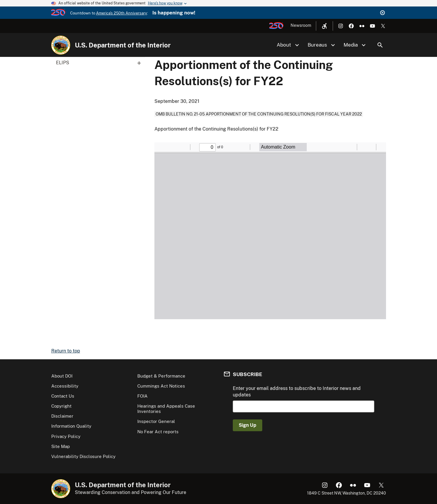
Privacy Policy (66, 436)
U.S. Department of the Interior (123, 45)
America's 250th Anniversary (122, 13)
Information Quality (71, 426)
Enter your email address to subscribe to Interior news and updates (297, 392)
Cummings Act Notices (161, 386)
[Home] (61, 45)
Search (380, 45)
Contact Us (63, 396)
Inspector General (156, 421)
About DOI (62, 376)
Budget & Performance (161, 376)
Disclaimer (62, 416)
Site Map (61, 446)
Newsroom (301, 25)
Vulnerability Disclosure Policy (83, 456)
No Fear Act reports (158, 432)
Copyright (61, 406)
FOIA (142, 396)
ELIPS (100, 63)
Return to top (66, 351)
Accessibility (65, 386)
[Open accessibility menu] (324, 26)
